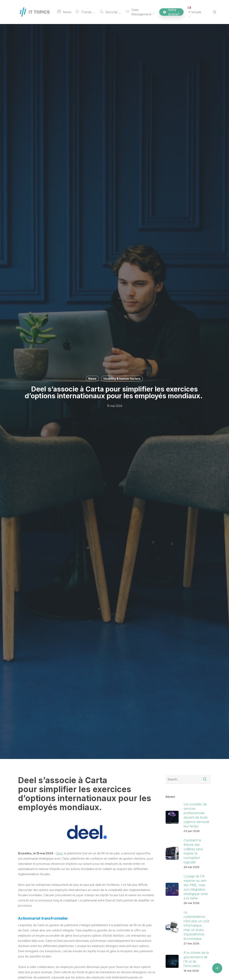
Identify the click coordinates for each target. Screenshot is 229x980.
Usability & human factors (122, 379)
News (92, 379)
